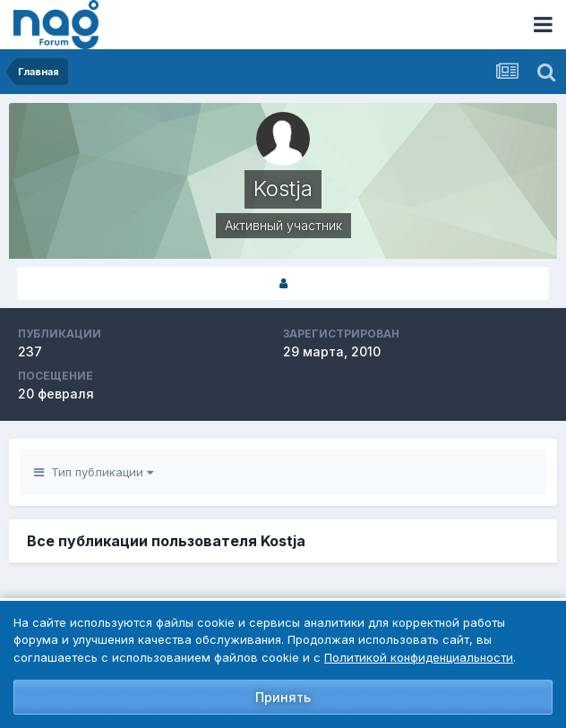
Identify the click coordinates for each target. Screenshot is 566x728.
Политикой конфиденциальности (419, 657)
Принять (283, 697)
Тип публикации (94, 472)
